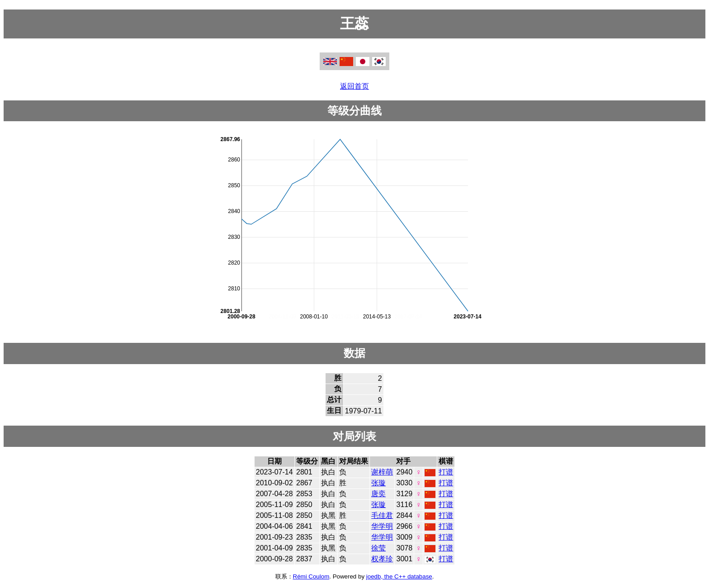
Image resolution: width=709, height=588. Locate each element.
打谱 (446, 472)
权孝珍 (382, 559)
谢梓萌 (382, 472)
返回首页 (354, 86)
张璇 (378, 483)
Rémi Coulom (311, 576)
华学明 (382, 526)
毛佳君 (382, 515)
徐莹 (378, 548)
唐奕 (378, 494)
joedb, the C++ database (399, 576)
